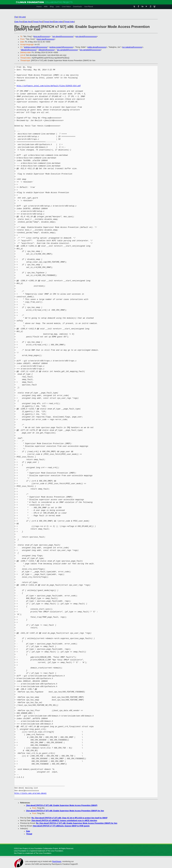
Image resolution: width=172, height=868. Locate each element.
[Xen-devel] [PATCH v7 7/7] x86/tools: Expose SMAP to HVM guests (61, 826)
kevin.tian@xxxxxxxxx (46, 39)
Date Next (28, 22)
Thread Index (69, 22)
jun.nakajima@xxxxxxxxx (132, 47)
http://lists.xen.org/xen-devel (30, 793)
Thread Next (48, 22)
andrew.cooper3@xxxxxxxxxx (36, 47)
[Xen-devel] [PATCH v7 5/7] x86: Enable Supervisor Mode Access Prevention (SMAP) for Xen (65, 811)
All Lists (22, 17)
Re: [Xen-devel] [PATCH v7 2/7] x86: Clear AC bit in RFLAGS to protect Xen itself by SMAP (69, 818)
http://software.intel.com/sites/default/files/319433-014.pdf (49, 86)
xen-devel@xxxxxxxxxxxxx (63, 36)
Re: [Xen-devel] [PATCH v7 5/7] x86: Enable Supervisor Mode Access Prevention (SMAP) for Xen (77, 823)
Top (16, 17)
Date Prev (19, 22)
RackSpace (57, 861)
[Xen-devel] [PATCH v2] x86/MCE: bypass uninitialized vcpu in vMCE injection (64, 821)
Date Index (59, 22)
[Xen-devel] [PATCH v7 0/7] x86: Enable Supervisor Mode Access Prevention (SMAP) (62, 805)
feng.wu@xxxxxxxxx (42, 36)
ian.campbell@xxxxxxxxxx (67, 50)
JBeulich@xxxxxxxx (29, 50)
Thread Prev (37, 22)
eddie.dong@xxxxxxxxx (97, 47)
